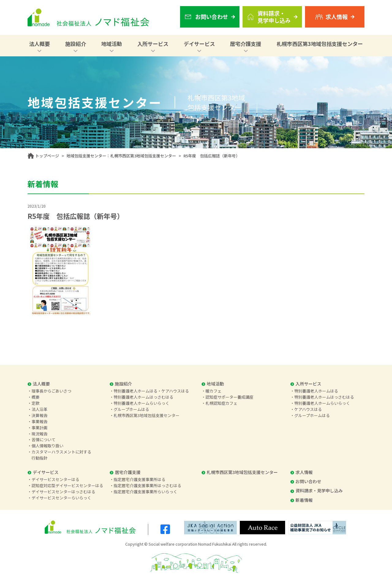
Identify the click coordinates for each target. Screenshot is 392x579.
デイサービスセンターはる (55, 479)
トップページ (47, 156)
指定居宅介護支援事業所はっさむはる (147, 485)
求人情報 (302, 472)
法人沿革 (40, 409)
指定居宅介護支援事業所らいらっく (145, 492)
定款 (36, 403)
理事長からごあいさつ (51, 391)
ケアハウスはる (308, 409)
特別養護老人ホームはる (316, 391)
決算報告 (40, 415)
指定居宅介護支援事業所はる (139, 479)
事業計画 (40, 428)
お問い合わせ (306, 481)
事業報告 (40, 421)
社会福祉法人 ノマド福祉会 (88, 17)
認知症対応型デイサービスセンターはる (67, 485)
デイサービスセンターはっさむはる (63, 492)
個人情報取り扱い (47, 446)
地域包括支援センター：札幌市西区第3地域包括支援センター (121, 156)
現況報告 (40, 434)
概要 (36, 397)
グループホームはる (131, 409)
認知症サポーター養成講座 (229, 397)
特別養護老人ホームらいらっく (141, 403)
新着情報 (302, 500)
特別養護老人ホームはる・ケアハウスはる (151, 391)
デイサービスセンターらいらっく (61, 498)
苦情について (43, 440)
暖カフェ (213, 391)
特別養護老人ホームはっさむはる (143, 397)
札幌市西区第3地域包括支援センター (320, 44)
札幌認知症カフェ (221, 403)
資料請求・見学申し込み (317, 491)
